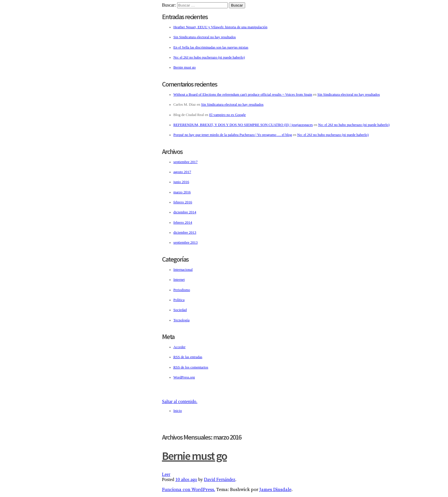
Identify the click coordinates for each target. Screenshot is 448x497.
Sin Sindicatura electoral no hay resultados (205, 37)
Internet (179, 280)
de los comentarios (191, 367)
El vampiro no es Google (227, 115)
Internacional (183, 270)
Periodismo (182, 290)
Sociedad (180, 310)
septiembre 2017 (186, 162)
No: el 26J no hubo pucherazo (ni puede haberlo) (209, 57)
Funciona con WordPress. (189, 490)
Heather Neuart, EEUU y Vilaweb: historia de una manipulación (220, 27)
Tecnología (182, 320)
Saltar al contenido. (180, 401)
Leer (166, 474)
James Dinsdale (275, 490)
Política (179, 300)
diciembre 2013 (185, 233)
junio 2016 (181, 182)
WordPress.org (184, 377)
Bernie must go (185, 67)
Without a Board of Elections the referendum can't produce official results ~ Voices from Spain (243, 95)
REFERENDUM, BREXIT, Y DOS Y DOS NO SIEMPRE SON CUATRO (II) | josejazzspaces (243, 125)
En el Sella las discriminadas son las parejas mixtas (211, 47)
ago (186, 479)
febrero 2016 (183, 202)
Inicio (178, 411)
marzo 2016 (182, 192)
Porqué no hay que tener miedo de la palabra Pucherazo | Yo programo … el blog (233, 135)
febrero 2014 (183, 223)
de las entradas (188, 357)
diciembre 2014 (185, 212)
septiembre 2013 (186, 243)
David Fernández (220, 479)
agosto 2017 (182, 172)
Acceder (180, 347)
